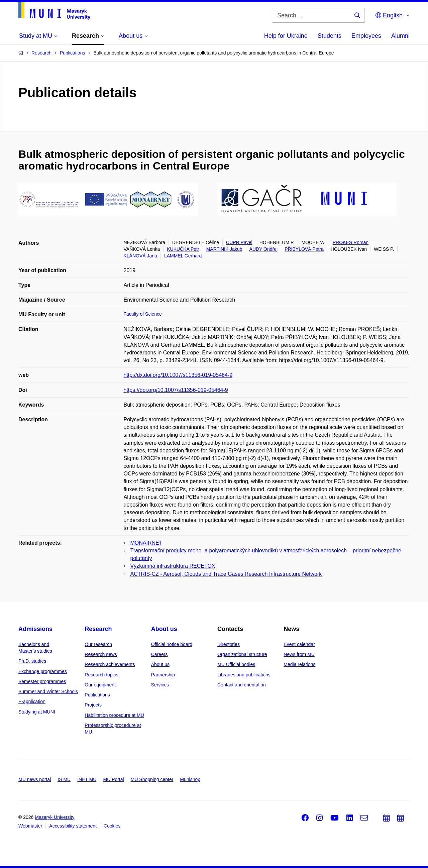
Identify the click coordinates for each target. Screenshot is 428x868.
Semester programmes (42, 681)
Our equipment (100, 685)
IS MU (64, 779)
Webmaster (30, 826)
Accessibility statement (73, 826)
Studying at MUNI (37, 712)
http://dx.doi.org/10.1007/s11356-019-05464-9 (178, 375)
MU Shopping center (152, 779)
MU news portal (35, 779)
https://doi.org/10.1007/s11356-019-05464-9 (176, 390)
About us (164, 629)
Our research (98, 644)
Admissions (35, 629)
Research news (101, 654)
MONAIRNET (146, 543)
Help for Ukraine (286, 36)
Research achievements (110, 664)
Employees (366, 36)
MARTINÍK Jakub (224, 249)
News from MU (299, 654)
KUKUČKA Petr (183, 249)
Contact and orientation (242, 685)
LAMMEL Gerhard (183, 256)
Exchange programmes (43, 671)
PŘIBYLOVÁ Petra (304, 249)
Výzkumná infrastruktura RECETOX (173, 566)
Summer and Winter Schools (48, 691)
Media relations (299, 664)
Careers (159, 654)
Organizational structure (242, 654)
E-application (32, 701)
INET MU (87, 779)
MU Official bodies (236, 664)
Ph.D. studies (32, 661)
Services (160, 685)
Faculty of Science (143, 314)
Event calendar (299, 644)
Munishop (190, 779)
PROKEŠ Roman (351, 242)
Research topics (101, 675)
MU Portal (113, 779)
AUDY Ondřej (264, 249)
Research (98, 629)
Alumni (400, 36)
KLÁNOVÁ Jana (140, 256)
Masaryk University (55, 817)
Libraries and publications (244, 675)
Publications (97, 695)
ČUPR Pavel (239, 242)
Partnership (163, 675)
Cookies (112, 826)
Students (330, 36)
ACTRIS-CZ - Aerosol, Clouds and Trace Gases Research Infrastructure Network (226, 574)
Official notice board (172, 644)
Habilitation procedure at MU (114, 715)
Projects (93, 705)
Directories (229, 644)
